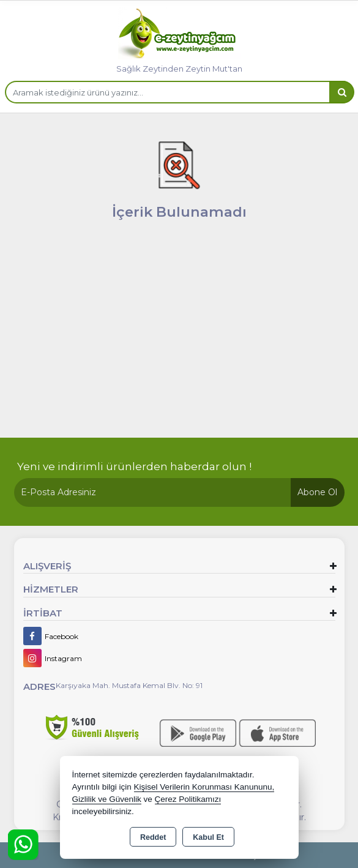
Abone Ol (317, 492)
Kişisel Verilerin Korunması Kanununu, (204, 787)
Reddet (153, 837)
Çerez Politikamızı (188, 799)
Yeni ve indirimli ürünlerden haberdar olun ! (134, 466)
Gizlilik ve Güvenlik (107, 799)
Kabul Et (208, 837)
